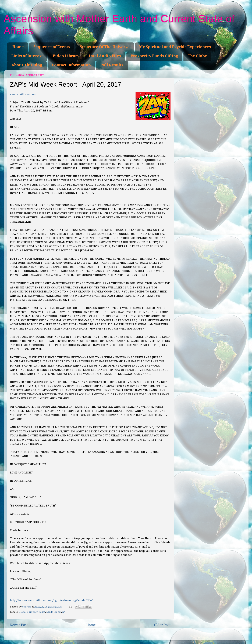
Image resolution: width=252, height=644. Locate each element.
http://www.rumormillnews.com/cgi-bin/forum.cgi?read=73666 (52, 600)
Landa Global (54, 612)
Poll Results (112, 65)
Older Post (162, 625)
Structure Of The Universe (105, 47)
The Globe (197, 56)
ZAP (65, 612)
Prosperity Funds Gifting (154, 56)
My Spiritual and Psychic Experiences (175, 47)
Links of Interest (27, 56)
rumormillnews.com (23, 94)
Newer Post (19, 625)
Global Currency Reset (32, 612)
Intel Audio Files (105, 56)
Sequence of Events (52, 47)
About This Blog (27, 65)
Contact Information (71, 65)
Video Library (66, 56)
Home (18, 47)
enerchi (27, 607)
